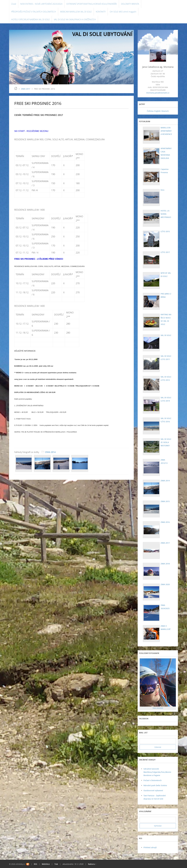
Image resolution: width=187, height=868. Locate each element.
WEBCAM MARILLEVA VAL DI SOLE (76, 12)
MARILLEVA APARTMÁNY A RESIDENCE (166, 131)
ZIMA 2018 (165, 564)
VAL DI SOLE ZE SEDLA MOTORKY (166, 442)
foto (162, 190)
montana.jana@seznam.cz (158, 93)
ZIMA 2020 (165, 584)
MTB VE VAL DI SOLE (165, 275)
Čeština (150, 111)
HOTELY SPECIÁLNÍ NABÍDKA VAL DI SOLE (30, 19)
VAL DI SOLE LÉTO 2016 (166, 420)
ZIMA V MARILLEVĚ (165, 628)
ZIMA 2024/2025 (165, 607)
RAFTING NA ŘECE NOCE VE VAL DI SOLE (166, 319)
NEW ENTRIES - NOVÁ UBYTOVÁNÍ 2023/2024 (41, 4)
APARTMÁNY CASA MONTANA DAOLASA (166, 153)
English (157, 111)
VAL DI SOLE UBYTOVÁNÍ (102, 34)
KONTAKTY (101, 12)
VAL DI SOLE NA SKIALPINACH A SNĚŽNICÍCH (75, 19)
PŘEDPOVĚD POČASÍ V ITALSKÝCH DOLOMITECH (34, 12)
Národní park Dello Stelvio (155, 785)
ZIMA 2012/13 (166, 460)
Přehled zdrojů (150, 847)
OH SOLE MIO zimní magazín (123, 12)
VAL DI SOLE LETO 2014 (166, 399)
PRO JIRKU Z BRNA (166, 295)
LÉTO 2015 (165, 231)
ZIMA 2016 (165, 522)
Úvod (14, 4)
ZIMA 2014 (50, 452)
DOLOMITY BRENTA (130, 4)
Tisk (56, 864)
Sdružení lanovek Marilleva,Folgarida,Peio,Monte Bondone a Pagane (157, 772)
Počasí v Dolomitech (153, 780)
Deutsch (165, 111)
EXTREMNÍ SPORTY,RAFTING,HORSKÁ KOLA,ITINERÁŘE (92, 4)
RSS (36, 864)
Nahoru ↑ (92, 864)
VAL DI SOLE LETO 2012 (166, 378)
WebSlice (46, 864)
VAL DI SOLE (166, 335)
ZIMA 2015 (165, 501)
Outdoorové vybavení (153, 790)
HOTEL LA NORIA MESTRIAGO (165, 214)
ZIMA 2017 (26, 89)
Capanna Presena (164, 171)
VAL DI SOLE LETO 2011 (166, 358)
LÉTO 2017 (165, 252)
